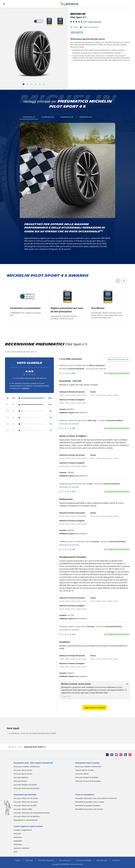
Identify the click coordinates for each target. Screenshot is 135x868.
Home (12, 747)
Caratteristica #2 (48, 117)
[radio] (29, 398)
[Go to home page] (70, 4)
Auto (20, 747)
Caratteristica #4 (86, 117)
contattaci (26, 388)
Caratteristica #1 (29, 117)
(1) (121, 52)
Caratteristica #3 (67, 117)
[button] (86, 22)
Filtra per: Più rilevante (118, 359)
